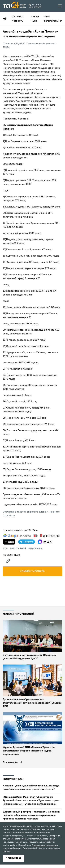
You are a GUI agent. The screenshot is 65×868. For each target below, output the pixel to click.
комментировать (32, 571)
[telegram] (27, 542)
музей (23, 548)
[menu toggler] (60, 6)
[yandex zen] (9, 542)
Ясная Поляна (35, 548)
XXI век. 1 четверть (18, 19)
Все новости (10, 762)
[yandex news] (46, 536)
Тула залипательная (53, 19)
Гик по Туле (35, 19)
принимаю (13, 858)
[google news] (17, 536)
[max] (45, 542)
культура (14, 548)
